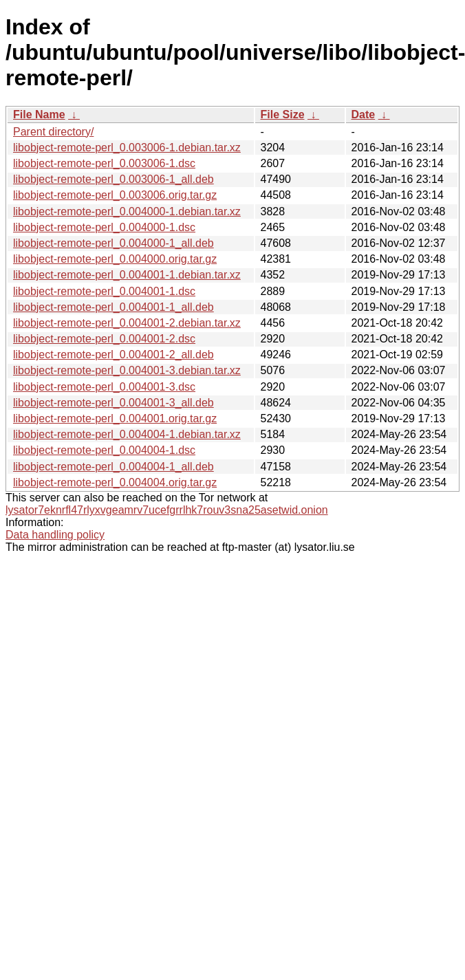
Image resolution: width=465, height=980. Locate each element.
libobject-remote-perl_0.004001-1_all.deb (113, 307)
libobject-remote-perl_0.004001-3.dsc (104, 387)
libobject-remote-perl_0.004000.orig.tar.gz (115, 259)
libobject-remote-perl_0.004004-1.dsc (104, 450)
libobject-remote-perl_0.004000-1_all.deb (113, 243)
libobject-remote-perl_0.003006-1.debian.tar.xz (127, 148)
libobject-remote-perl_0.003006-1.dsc (104, 163)
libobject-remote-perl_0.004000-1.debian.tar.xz (127, 211)
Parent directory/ (53, 132)
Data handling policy (55, 535)
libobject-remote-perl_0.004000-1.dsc (104, 227)
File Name (39, 115)
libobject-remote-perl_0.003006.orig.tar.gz (115, 195)
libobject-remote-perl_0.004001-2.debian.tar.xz (127, 323)
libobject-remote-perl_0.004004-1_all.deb (113, 467)
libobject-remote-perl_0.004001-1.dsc (104, 291)
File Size (283, 115)
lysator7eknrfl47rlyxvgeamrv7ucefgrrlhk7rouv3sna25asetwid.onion (167, 510)
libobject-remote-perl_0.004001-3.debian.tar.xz (127, 370)
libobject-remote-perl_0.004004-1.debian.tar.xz (127, 434)
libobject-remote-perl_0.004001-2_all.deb (113, 355)
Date (364, 115)
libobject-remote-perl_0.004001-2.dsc (104, 339)
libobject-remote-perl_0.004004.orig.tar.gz (115, 482)
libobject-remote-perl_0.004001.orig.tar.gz (115, 418)
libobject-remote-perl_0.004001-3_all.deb (113, 403)
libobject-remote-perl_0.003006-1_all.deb (113, 179)
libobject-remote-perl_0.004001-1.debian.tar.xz (127, 275)
